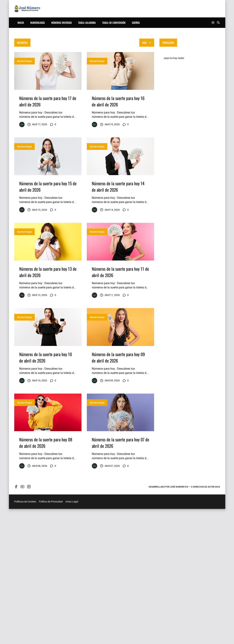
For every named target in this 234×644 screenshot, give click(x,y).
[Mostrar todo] (147, 43)
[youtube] (22, 572)
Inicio (21, 23)
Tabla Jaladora (87, 23)
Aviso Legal (72, 587)
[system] (213, 23)
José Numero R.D (179, 572)
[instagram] (29, 572)
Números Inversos (61, 23)
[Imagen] (48, 71)
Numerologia (24, 61)
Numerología (38, 23)
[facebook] (16, 572)
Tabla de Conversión (114, 23)
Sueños (136, 23)
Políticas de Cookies (25, 587)
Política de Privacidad (51, 587)
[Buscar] (218, 23)
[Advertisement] (120, 77)
